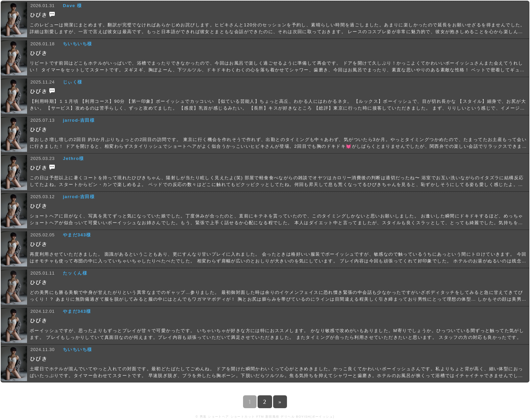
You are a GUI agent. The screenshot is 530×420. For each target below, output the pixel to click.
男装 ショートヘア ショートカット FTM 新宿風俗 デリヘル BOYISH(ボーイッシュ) (267, 417)
